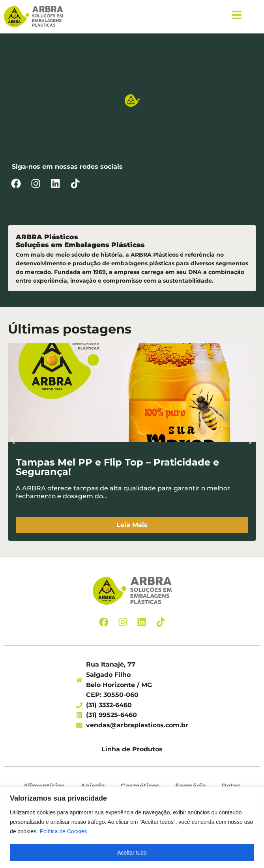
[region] (132, 827)
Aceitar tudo (132, 853)
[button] (13, 440)
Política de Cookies (64, 831)
